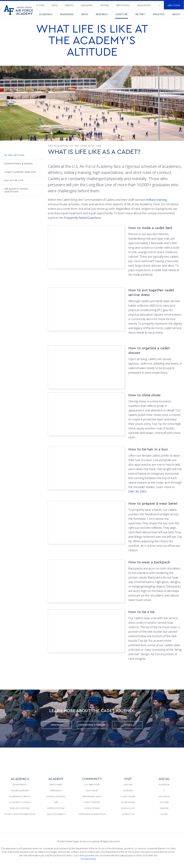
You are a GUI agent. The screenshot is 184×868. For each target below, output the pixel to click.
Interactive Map (56, 808)
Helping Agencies (56, 796)
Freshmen (57, 725)
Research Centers (20, 808)
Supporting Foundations (92, 814)
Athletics (159, 14)
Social (164, 779)
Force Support (92, 802)
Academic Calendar (20, 802)
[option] (92, 103)
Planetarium (128, 802)
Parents (69, 5)
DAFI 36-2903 (137, 491)
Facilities (128, 790)
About (176, 14)
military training (156, 200)
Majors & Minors (20, 790)
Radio (55, 5)
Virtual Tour (37, 5)
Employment (56, 784)
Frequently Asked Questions (16, 190)
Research (102, 14)
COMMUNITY (92, 779)
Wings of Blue (92, 808)
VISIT (128, 779)
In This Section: (15, 155)
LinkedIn (164, 808)
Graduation (144, 5)
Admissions (67, 14)
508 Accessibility (56, 814)
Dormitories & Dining (19, 163)
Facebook (164, 784)
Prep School (123, 5)
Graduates (87, 5)
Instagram (164, 796)
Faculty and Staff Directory (20, 814)
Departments (20, 784)
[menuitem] (37, 5)
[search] (159, 5)
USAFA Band (92, 790)
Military (140, 14)
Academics (46, 14)
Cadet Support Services (20, 172)
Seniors (127, 725)
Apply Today (174, 5)
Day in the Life (14, 180)
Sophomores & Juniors (92, 725)
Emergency (56, 790)
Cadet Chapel (128, 796)
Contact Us (128, 814)
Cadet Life (121, 14)
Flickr (164, 814)
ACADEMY (56, 779)
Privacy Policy (88, 859)
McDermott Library (20, 796)
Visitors (105, 5)
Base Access (128, 808)
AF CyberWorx (92, 784)
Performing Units (92, 796)
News (85, 14)
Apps (56, 802)
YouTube (164, 802)
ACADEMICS (20, 779)
